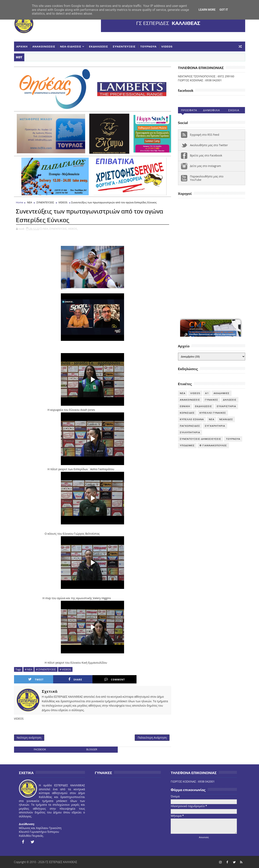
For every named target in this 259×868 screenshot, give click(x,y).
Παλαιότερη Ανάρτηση (152, 738)
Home (20, 202)
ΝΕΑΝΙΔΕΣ (226, 419)
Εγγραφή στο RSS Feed (205, 135)
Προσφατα (189, 110)
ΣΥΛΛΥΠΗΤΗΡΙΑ (190, 432)
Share (75, 679)
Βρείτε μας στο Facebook (206, 155)
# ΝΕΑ (29, 669)
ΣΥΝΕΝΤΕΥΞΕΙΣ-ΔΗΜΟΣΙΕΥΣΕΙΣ (201, 439)
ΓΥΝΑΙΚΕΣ (211, 400)
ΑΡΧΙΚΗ (22, 46)
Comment (115, 679)
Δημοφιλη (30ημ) (211, 111)
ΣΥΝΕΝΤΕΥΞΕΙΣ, (58, 229)
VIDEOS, (73, 229)
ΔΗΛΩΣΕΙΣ (230, 400)
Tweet (36, 679)
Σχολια (234, 110)
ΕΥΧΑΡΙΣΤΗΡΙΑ (227, 406)
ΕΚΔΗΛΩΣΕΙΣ (98, 46)
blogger (92, 749)
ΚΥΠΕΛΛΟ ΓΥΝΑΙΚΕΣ (213, 413)
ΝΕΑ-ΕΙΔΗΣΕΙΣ (71, 46)
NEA (183, 393)
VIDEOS (167, 46)
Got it (224, 10)
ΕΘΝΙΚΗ (185, 406)
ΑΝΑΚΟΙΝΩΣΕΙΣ (44, 46)
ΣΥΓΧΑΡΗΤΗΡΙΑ (215, 426)
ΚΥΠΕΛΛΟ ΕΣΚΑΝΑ (192, 419)
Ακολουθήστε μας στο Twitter (209, 145)
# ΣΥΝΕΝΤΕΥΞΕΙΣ (46, 669)
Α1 (207, 393)
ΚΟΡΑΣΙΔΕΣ (187, 413)
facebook (40, 749)
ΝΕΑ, (46, 229)
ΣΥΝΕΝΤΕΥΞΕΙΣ (124, 46)
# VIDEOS (65, 669)
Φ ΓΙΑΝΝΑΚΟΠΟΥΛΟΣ (213, 445)
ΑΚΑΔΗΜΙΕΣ (221, 393)
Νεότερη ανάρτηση (29, 738)
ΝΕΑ (30, 202)
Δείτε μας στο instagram (206, 166)
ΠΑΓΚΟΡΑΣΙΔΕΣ (190, 426)
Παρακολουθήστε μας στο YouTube (207, 178)
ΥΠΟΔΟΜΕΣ (187, 445)
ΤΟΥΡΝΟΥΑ (148, 46)
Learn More (207, 10)
